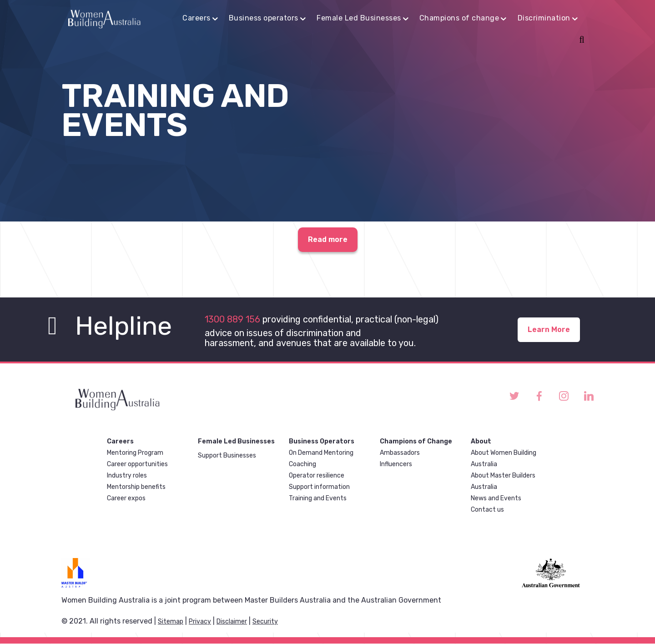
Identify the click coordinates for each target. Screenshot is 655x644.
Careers (196, 18)
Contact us (487, 510)
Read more (328, 240)
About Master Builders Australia (503, 481)
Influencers (396, 464)
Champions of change (459, 18)
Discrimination (544, 18)
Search (580, 40)
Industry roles (127, 475)
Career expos (126, 498)
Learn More (549, 330)
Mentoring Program (135, 453)
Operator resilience (317, 475)
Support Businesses (227, 455)
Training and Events (318, 498)
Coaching (302, 464)
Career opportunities (137, 464)
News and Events (496, 498)
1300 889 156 (232, 319)
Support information (319, 487)
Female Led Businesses (359, 18)
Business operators (264, 18)
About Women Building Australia (504, 458)
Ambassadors (400, 453)
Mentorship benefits (136, 487)
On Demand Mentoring (321, 453)
